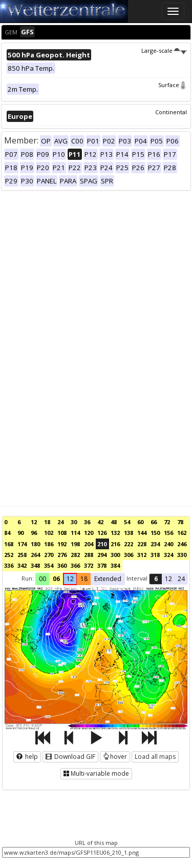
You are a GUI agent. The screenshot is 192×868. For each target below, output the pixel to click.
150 (155, 533)
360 (62, 565)
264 (35, 555)
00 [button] (42, 579)
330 (182, 555)
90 (20, 533)
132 (115, 533)
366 (75, 565)
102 (49, 533)
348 (35, 565)
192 (62, 544)
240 (168, 544)
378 (102, 565)
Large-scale (164, 50)
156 (168, 533)
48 (114, 522)
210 (102, 544)
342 (22, 565)
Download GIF (70, 757)
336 (9, 565)
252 (9, 555)
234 (155, 544)
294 (102, 555)
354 (49, 565)
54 (127, 522)
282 (75, 555)
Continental (171, 112)
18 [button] (84, 579)
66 (154, 522)
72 (167, 522)
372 (89, 565)
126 (102, 533)
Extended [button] (108, 579)
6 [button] (156, 579)
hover (115, 757)
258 (22, 555)
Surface (173, 85)
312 (142, 555)
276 (62, 555)
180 (35, 544)
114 (75, 533)
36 (87, 522)
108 (62, 533)
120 (89, 533)
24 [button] (181, 579)
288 (89, 555)
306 (129, 555)
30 (74, 522)
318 (155, 555)
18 (47, 522)
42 (100, 522)
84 (7, 533)
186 (49, 544)
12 (34, 522)
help (27, 757)
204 (89, 544)
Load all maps (155, 757)
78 (180, 522)
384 (115, 565)
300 (115, 555)
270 (49, 555)
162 (182, 533)
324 (168, 555)
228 (142, 544)
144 (142, 533)
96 (34, 533)
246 (182, 544)
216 (115, 544)
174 (22, 544)
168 (9, 544)
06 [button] (56, 579)
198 (75, 544)
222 (129, 544)
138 (129, 533)
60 (140, 522)
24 (60, 522)
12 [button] (70, 579)
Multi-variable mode (96, 773)
